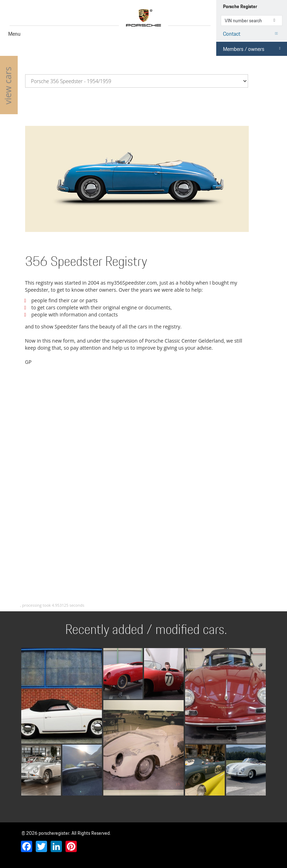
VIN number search (276, 21)
